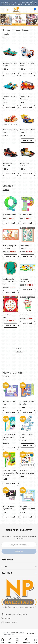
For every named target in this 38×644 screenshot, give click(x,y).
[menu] (2, 10)
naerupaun (15, 632)
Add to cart (11, 74)
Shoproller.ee (31, 634)
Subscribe (19, 551)
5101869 (8, 618)
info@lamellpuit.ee (11, 622)
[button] (10, 641)
